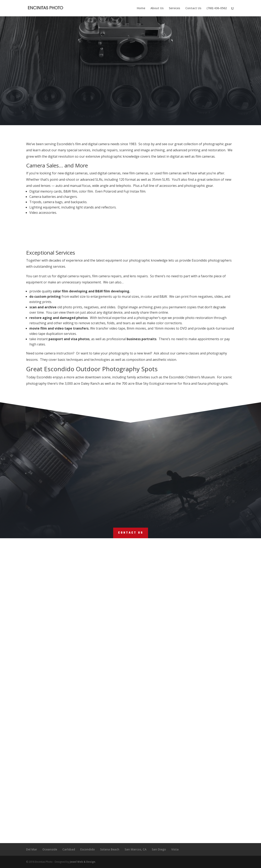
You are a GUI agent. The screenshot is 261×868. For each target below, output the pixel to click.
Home (141, 8)
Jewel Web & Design (82, 862)
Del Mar (32, 849)
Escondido (88, 849)
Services (174, 8)
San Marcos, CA (135, 849)
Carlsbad (69, 849)
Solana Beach (110, 849)
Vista (175, 849)
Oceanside (50, 849)
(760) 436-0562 (217, 8)
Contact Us (193, 8)
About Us (157, 8)
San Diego (159, 849)
